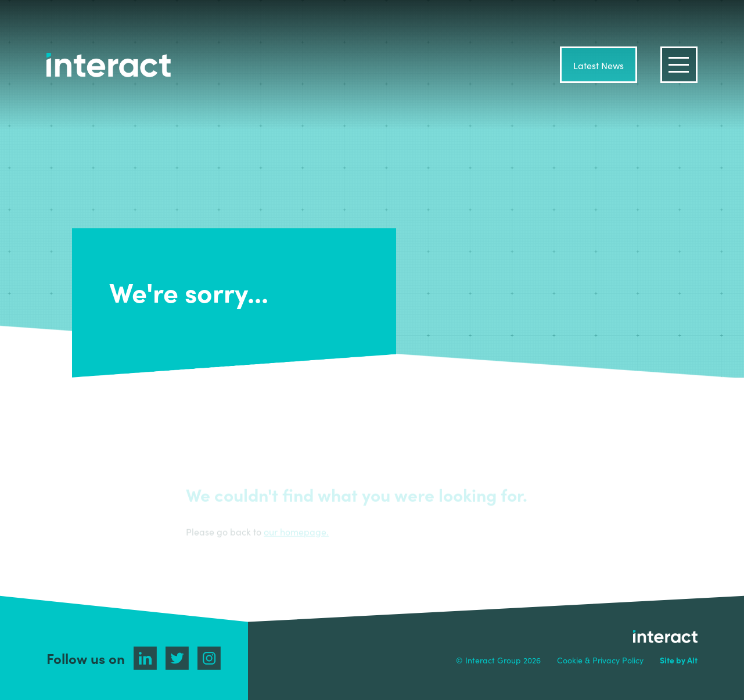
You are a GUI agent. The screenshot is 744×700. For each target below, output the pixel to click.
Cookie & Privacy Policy (600, 660)
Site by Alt (679, 660)
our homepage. (296, 532)
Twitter (177, 658)
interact (109, 65)
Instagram (209, 658)
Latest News (599, 65)
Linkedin (145, 658)
